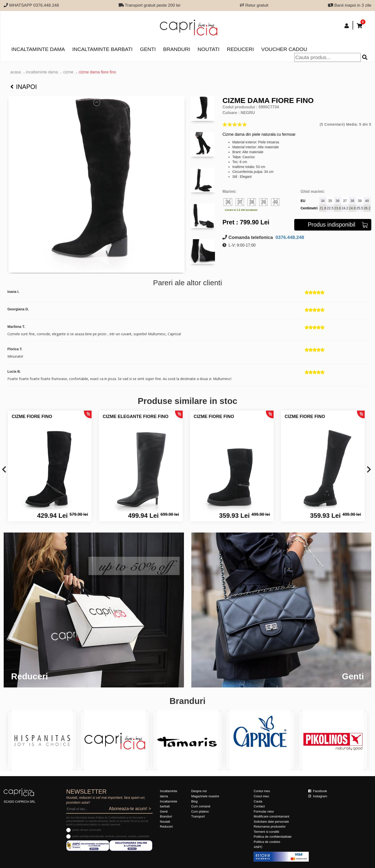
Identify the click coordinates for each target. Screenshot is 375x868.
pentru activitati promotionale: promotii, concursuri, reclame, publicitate (111, 836)
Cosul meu (261, 796)
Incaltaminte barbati (102, 49)
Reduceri (240, 49)
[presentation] (4, 470)
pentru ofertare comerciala (87, 830)
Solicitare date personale (271, 822)
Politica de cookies (267, 842)
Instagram (318, 796)
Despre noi (199, 791)
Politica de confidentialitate (273, 837)
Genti (148, 49)
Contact (259, 806)
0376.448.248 (289, 237)
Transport (198, 816)
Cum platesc (200, 811)
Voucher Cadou (284, 49)
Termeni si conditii (266, 832)
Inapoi (24, 87)
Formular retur (264, 811)
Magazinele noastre (205, 796)
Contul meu (262, 791)
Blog (194, 801)
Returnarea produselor (270, 826)
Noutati (208, 49)
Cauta (258, 801)
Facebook (318, 791)
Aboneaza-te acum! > (130, 809)
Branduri (177, 49)
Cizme (68, 72)
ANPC (258, 847)
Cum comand (201, 806)
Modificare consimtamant (271, 816)
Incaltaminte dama (38, 49)
